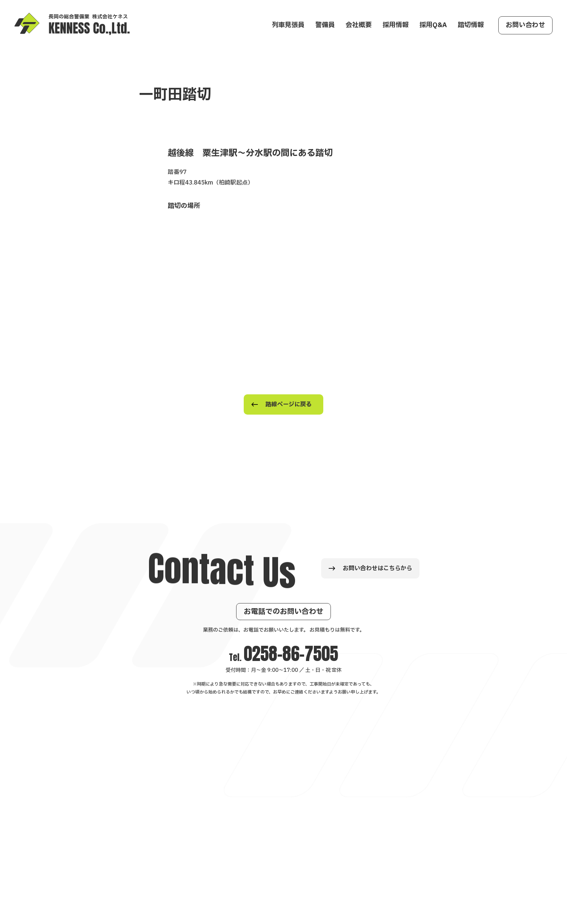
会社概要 (359, 25)
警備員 (325, 25)
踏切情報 (471, 25)
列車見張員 (288, 25)
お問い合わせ (525, 25)
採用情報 (396, 25)
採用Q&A (433, 25)
